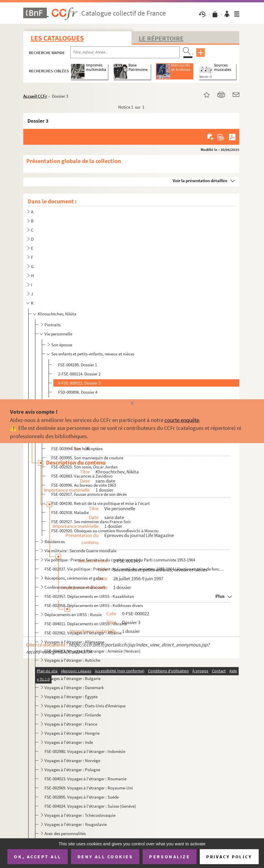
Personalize (170, 857)
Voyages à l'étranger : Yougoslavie (76, 824)
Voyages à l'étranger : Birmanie (73, 669)
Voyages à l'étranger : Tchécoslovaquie (80, 815)
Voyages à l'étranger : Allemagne (74, 642)
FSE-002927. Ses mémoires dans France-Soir (91, 522)
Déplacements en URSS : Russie (73, 615)
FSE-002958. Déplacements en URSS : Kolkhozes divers (94, 605)
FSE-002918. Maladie (70, 512)
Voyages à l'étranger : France (71, 724)
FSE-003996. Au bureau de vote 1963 (84, 485)
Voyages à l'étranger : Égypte (71, 697)
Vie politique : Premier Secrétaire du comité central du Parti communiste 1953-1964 (120, 560)
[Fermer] (132, 404)
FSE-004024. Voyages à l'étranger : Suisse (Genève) (90, 806)
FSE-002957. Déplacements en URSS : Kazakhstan (89, 596)
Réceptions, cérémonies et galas (74, 578)
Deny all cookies (105, 857)
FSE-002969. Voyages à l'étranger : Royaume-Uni (89, 788)
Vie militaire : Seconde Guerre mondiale (80, 551)
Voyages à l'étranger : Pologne (72, 770)
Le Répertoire (161, 38)
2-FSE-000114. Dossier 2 (79, 374)
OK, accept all (37, 857)
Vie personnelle (58, 334)
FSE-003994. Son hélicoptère (77, 449)
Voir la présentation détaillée (200, 181)
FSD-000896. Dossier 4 (78, 392)
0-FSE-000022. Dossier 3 (79, 383)
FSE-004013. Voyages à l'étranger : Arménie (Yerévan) (93, 651)
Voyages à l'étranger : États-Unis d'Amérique (85, 706)
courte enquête (182, 420)
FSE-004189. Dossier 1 (77, 365)
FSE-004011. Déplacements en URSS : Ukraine (86, 624)
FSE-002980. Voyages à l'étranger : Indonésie (85, 751)
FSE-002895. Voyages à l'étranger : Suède (82, 797)
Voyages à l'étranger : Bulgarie (72, 678)
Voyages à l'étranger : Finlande (73, 715)
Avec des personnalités (65, 833)
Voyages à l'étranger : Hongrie (72, 733)
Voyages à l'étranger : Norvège (72, 760)
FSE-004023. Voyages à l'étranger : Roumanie (85, 779)
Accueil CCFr (35, 96)
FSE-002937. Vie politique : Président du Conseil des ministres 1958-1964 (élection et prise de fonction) (134, 569)
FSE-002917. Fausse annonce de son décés (89, 494)
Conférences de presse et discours (75, 587)
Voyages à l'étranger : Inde (69, 742)
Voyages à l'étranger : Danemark (74, 687)
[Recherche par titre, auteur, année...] (125, 52)
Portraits (53, 325)
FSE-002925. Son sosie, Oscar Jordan (84, 467)
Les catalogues (57, 38)
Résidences (55, 542)
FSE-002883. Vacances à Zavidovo (82, 476)
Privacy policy (229, 857)
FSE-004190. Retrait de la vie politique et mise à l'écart (100, 503)
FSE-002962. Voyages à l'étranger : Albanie (83, 633)
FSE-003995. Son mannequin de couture (87, 458)
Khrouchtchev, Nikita (57, 314)
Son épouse (62, 345)
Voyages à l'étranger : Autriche (72, 660)
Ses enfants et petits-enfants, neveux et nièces (93, 354)
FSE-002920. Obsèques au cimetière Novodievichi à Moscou (105, 531)
